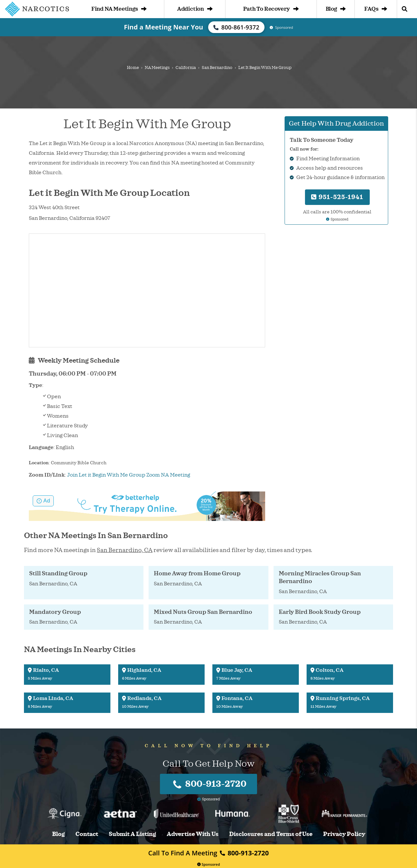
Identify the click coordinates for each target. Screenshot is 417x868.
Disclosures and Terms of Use (271, 834)
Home (133, 68)
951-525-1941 (337, 197)
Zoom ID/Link (47, 475)
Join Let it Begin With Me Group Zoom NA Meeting (129, 475)
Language (41, 447)
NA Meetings (157, 68)
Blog (336, 9)
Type (35, 385)
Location (39, 463)
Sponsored (209, 864)
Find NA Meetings (119, 9)
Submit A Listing (132, 834)
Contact (87, 834)
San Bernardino (217, 68)
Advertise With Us (193, 834)
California (186, 68)
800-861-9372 (236, 27)
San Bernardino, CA (125, 550)
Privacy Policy (344, 834)
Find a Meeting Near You (164, 27)
